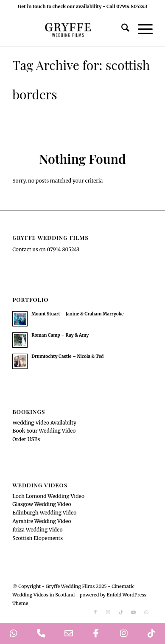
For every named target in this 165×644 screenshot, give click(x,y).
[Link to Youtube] (134, 612)
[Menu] (141, 29)
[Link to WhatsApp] (146, 612)
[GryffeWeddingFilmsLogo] (69, 29)
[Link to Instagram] (108, 612)
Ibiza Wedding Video (37, 530)
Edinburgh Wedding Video (44, 513)
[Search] (121, 29)
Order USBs (26, 439)
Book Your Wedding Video (44, 431)
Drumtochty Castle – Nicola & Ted (67, 356)
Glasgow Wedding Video (42, 504)
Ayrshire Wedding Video (42, 521)
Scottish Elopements (38, 538)
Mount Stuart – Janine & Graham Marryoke (77, 314)
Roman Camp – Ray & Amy (60, 335)
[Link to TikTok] (121, 612)
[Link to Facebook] (95, 612)
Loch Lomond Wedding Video (48, 496)
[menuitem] (121, 29)
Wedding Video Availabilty (44, 423)
